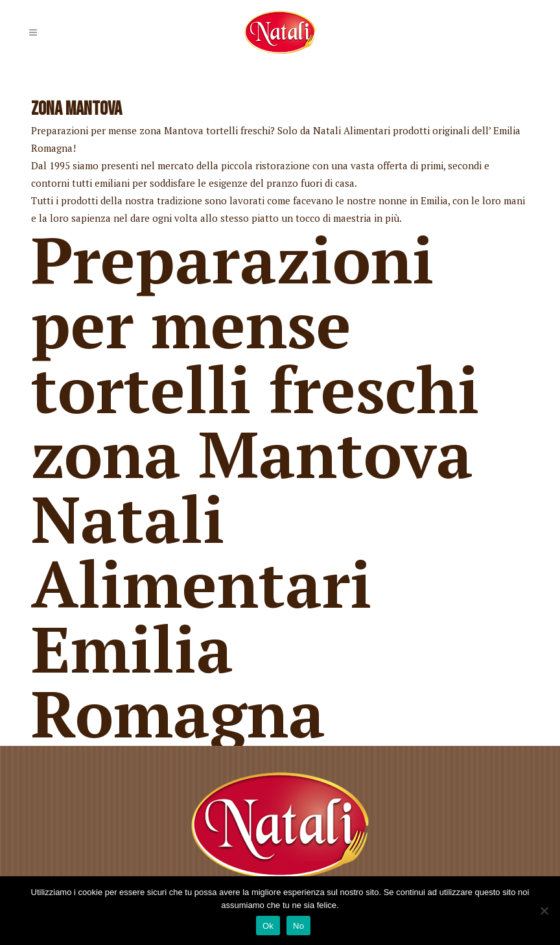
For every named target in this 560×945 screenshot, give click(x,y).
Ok (268, 926)
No (298, 926)
